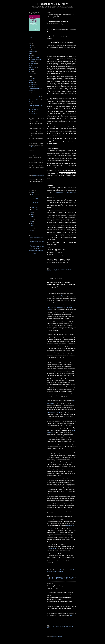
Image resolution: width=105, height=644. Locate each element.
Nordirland (31, 79)
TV (29, 104)
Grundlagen (31, 61)
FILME (53, 577)
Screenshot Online (33, 254)
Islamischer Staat (70, 577)
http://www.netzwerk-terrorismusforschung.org (65, 192)
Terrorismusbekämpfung (34, 96)
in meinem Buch (59, 570)
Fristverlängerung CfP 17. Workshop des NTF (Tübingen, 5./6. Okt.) (61, 16)
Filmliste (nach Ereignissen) (35, 59)
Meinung (31, 69)
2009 (32, 228)
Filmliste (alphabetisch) (34, 57)
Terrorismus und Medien (57, 578)
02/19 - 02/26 (35, 207)
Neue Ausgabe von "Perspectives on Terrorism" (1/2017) (58, 587)
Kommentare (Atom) (57, 636)
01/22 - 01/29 (35, 209)
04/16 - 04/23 (35, 203)
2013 (32, 219)
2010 (32, 226)
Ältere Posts (74, 633)
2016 (32, 212)
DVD (30, 54)
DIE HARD (66, 361)
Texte (67, 578)
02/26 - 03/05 (35, 205)
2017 (32, 193)
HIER (71, 615)
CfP (52, 270)
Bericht (30, 46)
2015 (32, 214)
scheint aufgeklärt (60, 295)
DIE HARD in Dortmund (55, 278)
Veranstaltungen (52, 271)
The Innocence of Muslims (35, 100)
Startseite (59, 633)
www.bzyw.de (32, 147)
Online (64, 626)
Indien (30, 65)
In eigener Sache (60, 577)
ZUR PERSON (32, 113)
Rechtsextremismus (33, 84)
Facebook (31, 39)
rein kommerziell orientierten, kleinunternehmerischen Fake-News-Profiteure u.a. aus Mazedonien (61, 527)
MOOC (30, 71)
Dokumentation (32, 52)
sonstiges (31, 90)
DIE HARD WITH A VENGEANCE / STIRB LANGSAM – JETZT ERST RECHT (61, 402)
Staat (48, 578)
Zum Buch (72, 578)
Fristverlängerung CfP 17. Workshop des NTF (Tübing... (37, 198)
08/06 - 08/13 (35, 195)
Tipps (48, 628)
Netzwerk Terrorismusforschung (64, 270)
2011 (32, 223)
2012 (32, 221)
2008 (32, 230)
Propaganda (70, 626)
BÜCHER (31, 48)
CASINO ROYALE (51, 548)
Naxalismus (31, 73)
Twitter (30, 37)
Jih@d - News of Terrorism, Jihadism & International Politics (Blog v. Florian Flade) (37, 247)
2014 (32, 217)
